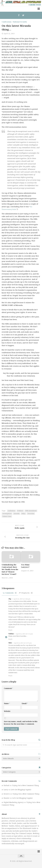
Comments (10, 593)
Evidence (20, 511)
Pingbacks (26, 593)
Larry (6, 790)
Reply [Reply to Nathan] (10, 639)
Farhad (6, 785)
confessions (11, 511)
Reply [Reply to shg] (10, 630)
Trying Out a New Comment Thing (25, 785)
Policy (23, 514)
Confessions (7, 22)
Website (7, 711)
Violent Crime (7, 516)
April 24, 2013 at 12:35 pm (23, 643)
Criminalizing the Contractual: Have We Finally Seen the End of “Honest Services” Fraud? (10, 569)
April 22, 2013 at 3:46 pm (22, 599)
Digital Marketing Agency (14, 802)
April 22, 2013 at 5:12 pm (24, 634)
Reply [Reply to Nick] (10, 676)
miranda (17, 514)
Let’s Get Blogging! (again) (21, 790)
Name (7, 703)
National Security (20, 22)
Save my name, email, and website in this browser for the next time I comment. (21, 723)
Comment (8, 688)
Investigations (7, 514)
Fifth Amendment (31, 511)
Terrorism (31, 514)
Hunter (7, 798)
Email (25, 703)
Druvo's (7, 794)
